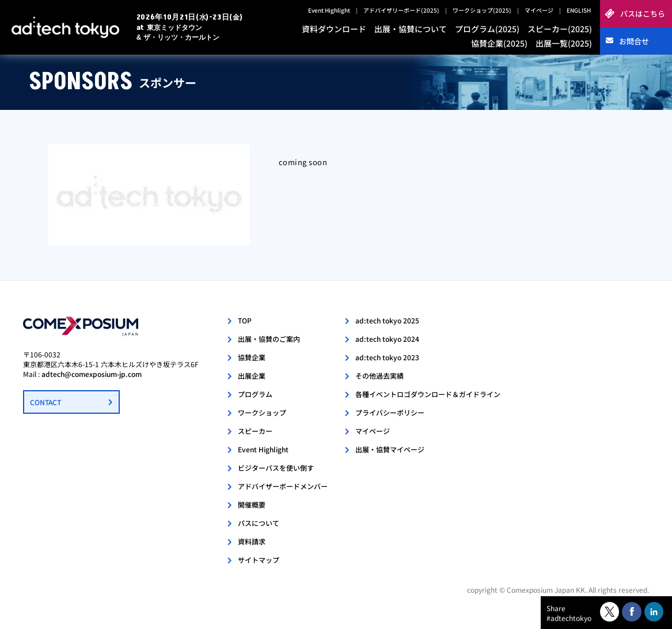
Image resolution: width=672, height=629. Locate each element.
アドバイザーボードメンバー (283, 486)
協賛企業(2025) (499, 43)
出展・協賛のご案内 (269, 339)
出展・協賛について (411, 29)
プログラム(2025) (487, 29)
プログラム (255, 394)
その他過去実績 (379, 376)
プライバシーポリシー (390, 412)
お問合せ (634, 41)
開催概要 (252, 504)
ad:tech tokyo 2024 (387, 339)
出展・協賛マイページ (390, 449)
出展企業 (252, 376)
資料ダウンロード (334, 29)
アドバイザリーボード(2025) (401, 10)
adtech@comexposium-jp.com (92, 374)
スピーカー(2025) (560, 29)
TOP (245, 320)
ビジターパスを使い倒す (276, 468)
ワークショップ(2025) (482, 10)
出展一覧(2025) (564, 43)
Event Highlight (329, 10)
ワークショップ (262, 412)
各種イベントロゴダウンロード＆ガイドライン (428, 394)
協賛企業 (252, 357)
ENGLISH (579, 10)
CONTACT (45, 402)
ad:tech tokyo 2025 (387, 320)
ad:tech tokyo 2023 (387, 357)
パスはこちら (643, 14)
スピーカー (255, 431)
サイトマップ (259, 560)
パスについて (259, 523)
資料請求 (252, 541)
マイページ (539, 10)
